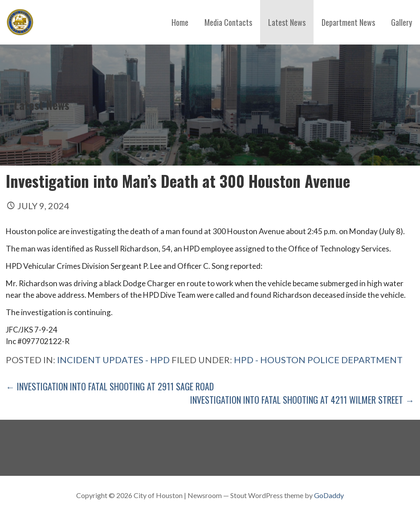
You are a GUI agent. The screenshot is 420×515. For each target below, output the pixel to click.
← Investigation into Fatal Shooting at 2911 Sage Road (110, 386)
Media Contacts (228, 22)
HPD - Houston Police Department (318, 360)
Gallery (402, 22)
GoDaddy (329, 495)
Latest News (287, 22)
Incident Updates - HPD (113, 360)
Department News (348, 22)
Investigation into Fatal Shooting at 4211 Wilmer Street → (302, 400)
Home (180, 22)
